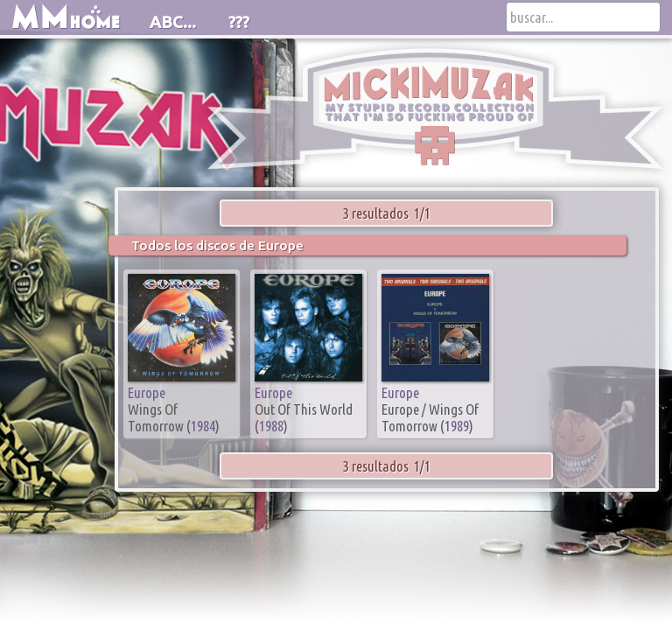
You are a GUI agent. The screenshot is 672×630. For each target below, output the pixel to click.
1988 (271, 426)
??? (239, 22)
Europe (147, 392)
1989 (457, 426)
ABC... (173, 22)
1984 (203, 426)
